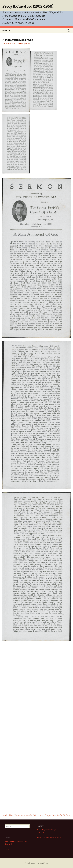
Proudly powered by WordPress (36, 863)
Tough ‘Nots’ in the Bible (58, 815)
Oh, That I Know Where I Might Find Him (23, 815)
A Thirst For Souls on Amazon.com (49, 837)
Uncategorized (25, 44)
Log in (7, 849)
